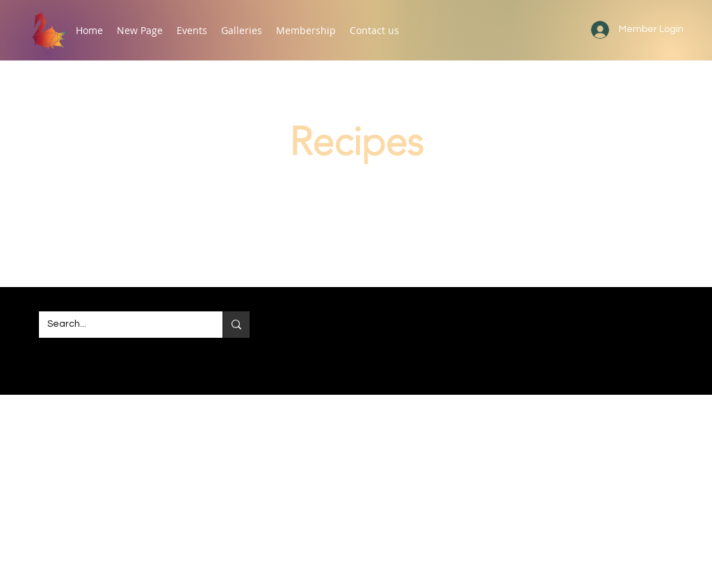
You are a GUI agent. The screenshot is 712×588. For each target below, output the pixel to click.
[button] (192, 30)
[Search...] (120, 325)
